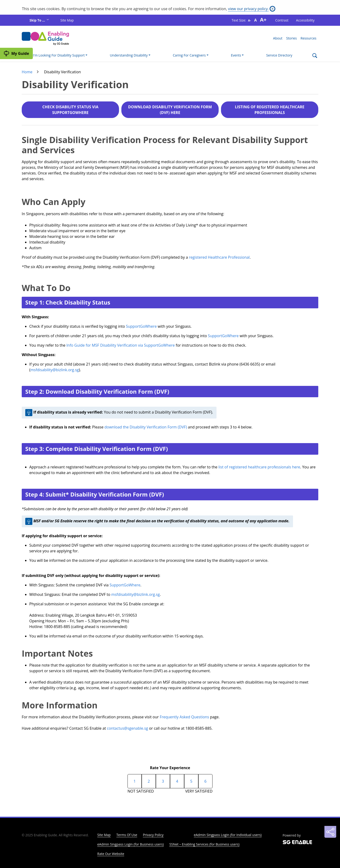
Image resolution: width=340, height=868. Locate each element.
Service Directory (279, 55)
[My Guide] (16, 53)
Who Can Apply (54, 202)
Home (27, 72)
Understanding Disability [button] (129, 55)
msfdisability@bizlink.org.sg (55, 370)
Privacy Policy (153, 835)
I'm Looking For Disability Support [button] (59, 55)
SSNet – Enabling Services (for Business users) (204, 844)
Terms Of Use (127, 835)
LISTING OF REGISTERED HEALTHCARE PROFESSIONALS (270, 110)
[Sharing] (330, 832)
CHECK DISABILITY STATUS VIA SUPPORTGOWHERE (70, 110)
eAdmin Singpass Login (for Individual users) (228, 835)
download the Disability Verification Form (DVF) (146, 427)
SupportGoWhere (141, 326)
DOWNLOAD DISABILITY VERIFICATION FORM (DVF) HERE (170, 110)
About (278, 38)
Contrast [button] (282, 20)
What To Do (46, 288)
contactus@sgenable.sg (127, 728)
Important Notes (57, 653)
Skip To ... (38, 20)
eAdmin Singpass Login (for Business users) (130, 844)
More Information (60, 705)
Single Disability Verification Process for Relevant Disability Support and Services (165, 145)
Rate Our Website (111, 854)
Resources (308, 38)
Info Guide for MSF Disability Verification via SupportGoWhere (121, 345)
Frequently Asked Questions (184, 717)
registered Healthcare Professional (219, 257)
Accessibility (305, 20)
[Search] (315, 56)
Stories (291, 38)
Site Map (67, 20)
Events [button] (236, 55)
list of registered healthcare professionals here (259, 467)
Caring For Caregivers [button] (189, 55)
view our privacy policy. (248, 9)
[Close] (272, 9)
